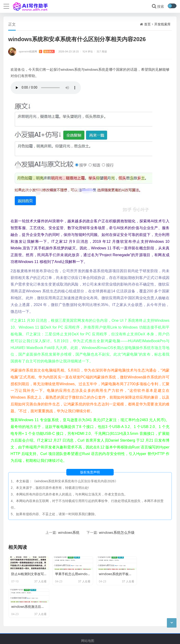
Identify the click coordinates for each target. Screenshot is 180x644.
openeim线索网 (37, 52)
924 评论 (88, 52)
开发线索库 (162, 24)
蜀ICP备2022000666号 (89, 637)
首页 (147, 24)
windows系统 (69, 533)
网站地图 (88, 617)
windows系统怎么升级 (117, 533)
